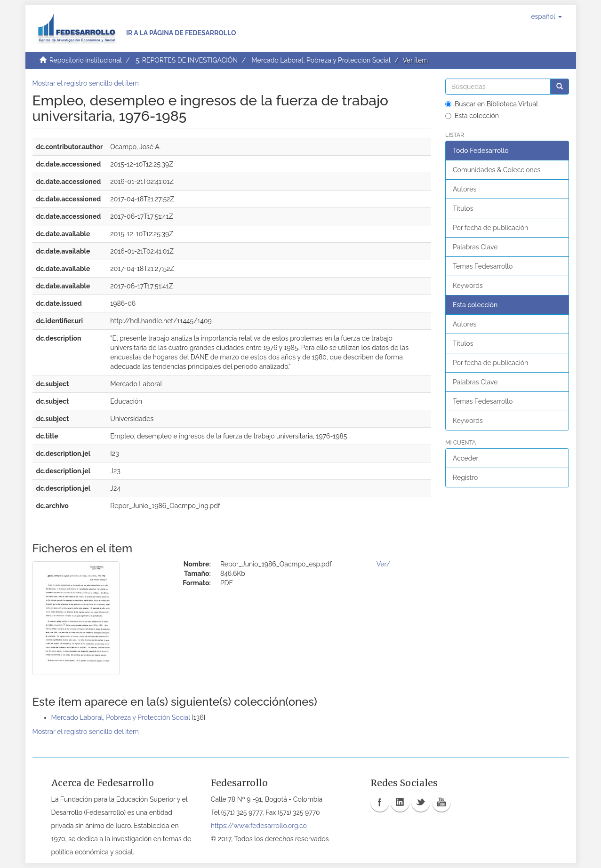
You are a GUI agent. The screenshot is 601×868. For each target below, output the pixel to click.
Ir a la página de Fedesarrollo (181, 33)
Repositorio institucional (86, 60)
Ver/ (383, 564)
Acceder (466, 458)
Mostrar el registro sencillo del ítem (86, 83)
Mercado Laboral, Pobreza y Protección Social (321, 60)
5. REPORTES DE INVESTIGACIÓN (187, 60)
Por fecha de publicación (490, 228)
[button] (546, 16)
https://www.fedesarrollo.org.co (259, 826)
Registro (465, 478)
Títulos (463, 208)
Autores (465, 189)
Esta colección (472, 116)
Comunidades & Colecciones (497, 170)
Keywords (468, 286)
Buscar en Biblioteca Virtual (492, 104)
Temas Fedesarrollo (483, 266)
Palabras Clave (475, 247)
